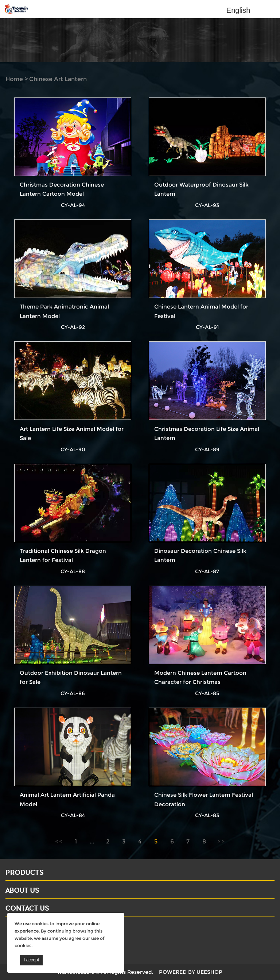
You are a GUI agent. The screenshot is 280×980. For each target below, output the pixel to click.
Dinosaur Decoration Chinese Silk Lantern (200, 555)
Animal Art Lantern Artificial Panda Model (67, 799)
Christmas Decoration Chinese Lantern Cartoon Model (62, 189)
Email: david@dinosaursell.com (51, 938)
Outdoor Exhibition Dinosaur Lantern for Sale (71, 677)
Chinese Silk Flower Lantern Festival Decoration (204, 799)
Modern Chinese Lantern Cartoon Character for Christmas (200, 677)
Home (14, 79)
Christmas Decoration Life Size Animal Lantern (207, 433)
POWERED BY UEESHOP (191, 972)
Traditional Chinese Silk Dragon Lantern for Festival (63, 555)
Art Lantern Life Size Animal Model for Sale (72, 433)
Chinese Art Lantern (58, 79)
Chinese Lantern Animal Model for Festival (201, 311)
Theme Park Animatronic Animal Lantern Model (64, 311)
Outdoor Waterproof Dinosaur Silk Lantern (201, 189)
